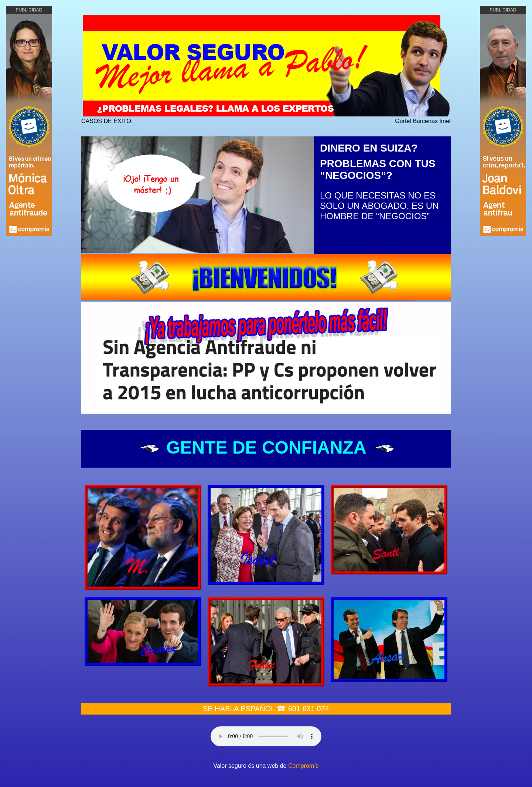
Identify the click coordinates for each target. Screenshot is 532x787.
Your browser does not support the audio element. (266, 736)
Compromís (303, 766)
